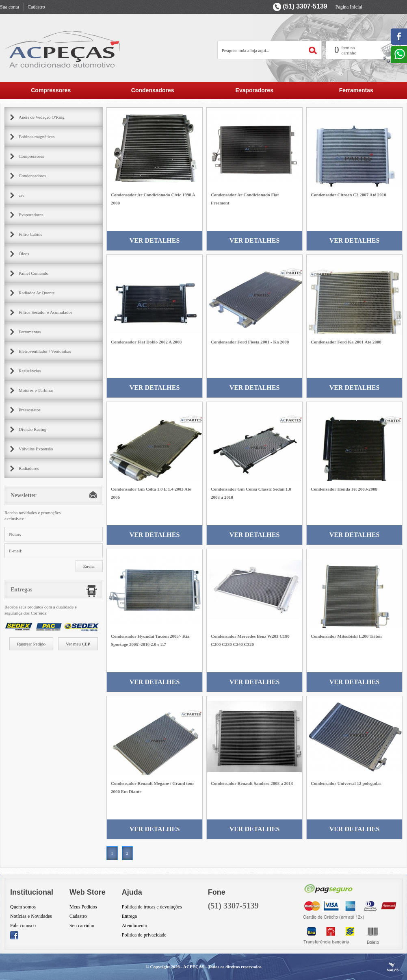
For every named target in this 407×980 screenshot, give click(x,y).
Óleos (24, 254)
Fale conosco (23, 926)
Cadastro (36, 7)
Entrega (129, 916)
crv (22, 195)
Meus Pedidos (83, 907)
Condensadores (153, 90)
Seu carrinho (82, 926)
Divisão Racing (32, 429)
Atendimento (135, 926)
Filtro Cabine (30, 234)
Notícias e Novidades (31, 916)
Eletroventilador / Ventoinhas (45, 351)
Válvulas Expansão (36, 449)
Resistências (30, 371)
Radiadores (29, 468)
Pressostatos (30, 410)
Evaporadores (254, 90)
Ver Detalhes (155, 240)
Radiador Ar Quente (37, 293)
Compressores (51, 90)
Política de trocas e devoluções (152, 907)
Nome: (15, 534)
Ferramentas (356, 90)
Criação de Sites (393, 967)
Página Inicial (349, 7)
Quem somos (23, 907)
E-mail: (16, 551)
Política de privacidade (144, 935)
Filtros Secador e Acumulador (45, 312)
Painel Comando (34, 273)
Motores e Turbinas (36, 390)
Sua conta (10, 7)
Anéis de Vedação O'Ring (42, 117)
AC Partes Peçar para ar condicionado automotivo (63, 49)
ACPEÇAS (194, 967)
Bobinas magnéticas (37, 137)
